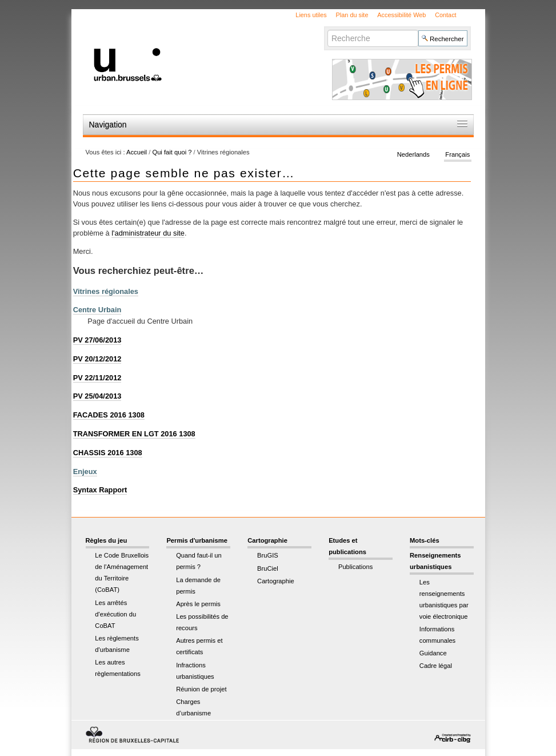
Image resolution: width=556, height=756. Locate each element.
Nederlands (413, 154)
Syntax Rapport (100, 490)
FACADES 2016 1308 (109, 415)
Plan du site (352, 15)
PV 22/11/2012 (97, 378)
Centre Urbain (97, 310)
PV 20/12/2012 (97, 359)
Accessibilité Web (401, 15)
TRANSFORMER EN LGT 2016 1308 (134, 434)
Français (457, 154)
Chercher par (327, 29)
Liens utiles (311, 15)
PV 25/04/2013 (97, 396)
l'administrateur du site (148, 233)
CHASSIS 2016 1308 (108, 453)
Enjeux (85, 471)
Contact (445, 15)
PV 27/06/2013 (97, 340)
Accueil (137, 152)
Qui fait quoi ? (172, 152)
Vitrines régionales (106, 291)
